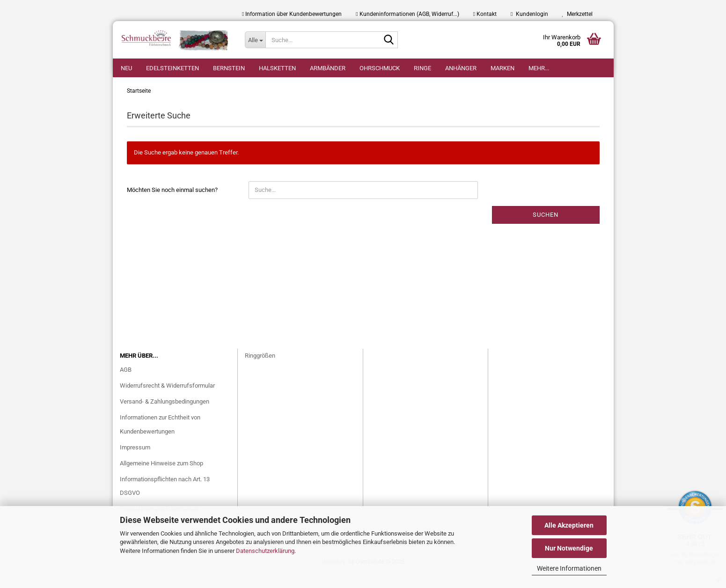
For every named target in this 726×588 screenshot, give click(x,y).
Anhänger (461, 68)
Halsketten (277, 68)
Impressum (135, 461)
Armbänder (328, 68)
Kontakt (485, 14)
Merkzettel (577, 14)
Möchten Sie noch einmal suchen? (172, 204)
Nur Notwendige (569, 548)
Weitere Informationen (569, 568)
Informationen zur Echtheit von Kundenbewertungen (160, 438)
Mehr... (539, 68)
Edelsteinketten (172, 68)
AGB (126, 384)
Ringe (422, 68)
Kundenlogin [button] (529, 14)
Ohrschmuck (380, 68)
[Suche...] (255, 40)
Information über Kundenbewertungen (292, 14)
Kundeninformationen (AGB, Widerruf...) (407, 14)
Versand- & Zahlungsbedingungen (165, 415)
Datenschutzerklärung (265, 551)
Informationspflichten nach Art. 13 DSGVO (165, 500)
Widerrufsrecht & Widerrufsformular (167, 400)
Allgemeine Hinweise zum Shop (161, 477)
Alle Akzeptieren (569, 525)
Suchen (546, 229)
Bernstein (229, 68)
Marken (502, 68)
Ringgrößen (260, 370)
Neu (126, 68)
